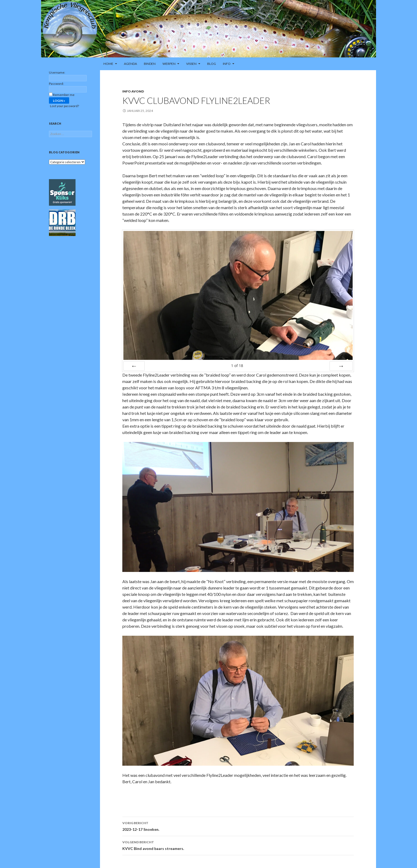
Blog (212, 64)
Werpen (169, 64)
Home (108, 64)
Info (227, 64)
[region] (208, 29)
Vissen (191, 64)
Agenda (130, 64)
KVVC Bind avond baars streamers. (238, 845)
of (237, 366)
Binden (150, 64)
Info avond (133, 91)
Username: (57, 72)
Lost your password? (64, 106)
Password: (56, 84)
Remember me (64, 95)
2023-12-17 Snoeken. (238, 826)
